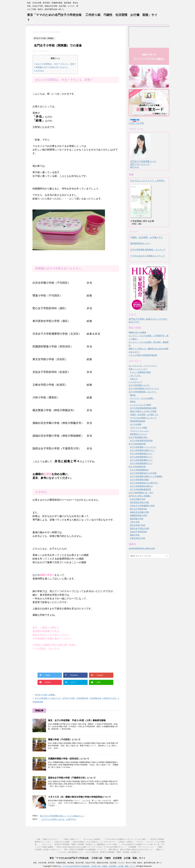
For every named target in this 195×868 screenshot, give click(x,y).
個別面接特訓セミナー (140, 243)
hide (58, 58)
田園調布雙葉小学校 (139, 515)
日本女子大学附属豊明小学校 (142, 506)
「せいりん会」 (135, 375)
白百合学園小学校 (138, 499)
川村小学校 (135, 522)
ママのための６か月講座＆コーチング (148, 256)
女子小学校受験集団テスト (141, 454)
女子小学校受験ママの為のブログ (48, 698)
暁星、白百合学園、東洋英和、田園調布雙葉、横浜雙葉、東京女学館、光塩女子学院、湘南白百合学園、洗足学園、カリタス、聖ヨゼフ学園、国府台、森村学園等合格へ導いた (97, 863)
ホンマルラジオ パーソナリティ (143, 366)
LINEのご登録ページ (71, 839)
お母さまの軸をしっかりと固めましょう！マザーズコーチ (94, 842)
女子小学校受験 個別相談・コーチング (148, 250)
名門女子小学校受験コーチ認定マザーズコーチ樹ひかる (143, 162)
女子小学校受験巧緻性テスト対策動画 (146, 476)
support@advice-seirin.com (142, 548)
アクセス (140, 842)
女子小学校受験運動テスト (141, 460)
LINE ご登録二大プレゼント (48, 839)
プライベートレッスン (139, 431)
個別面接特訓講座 (138, 421)
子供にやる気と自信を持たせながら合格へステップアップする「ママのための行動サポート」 (90, 847)
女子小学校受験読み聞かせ (141, 486)
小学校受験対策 (82, 698)
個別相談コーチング (139, 434)
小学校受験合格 (95, 698)
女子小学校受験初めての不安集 (143, 473)
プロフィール (46, 844)
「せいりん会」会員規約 (91, 839)
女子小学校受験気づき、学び (141, 493)
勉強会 (133, 395)
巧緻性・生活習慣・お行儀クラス (147, 237)
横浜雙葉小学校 (137, 519)
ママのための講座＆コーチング (143, 418)
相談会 (133, 402)
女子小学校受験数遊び (139, 470)
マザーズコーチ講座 (139, 428)
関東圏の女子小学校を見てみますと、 (52, 67)
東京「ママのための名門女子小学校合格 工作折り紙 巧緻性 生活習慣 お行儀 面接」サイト (97, 858)
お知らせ (134, 379)
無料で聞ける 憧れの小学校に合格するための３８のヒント (131, 850)
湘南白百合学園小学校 (139, 512)
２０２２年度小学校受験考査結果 (143, 355)
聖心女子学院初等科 (139, 509)
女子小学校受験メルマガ (139, 385)
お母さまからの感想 (62, 842)
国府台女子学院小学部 (139, 528)
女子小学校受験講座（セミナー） (143, 392)
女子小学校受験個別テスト (141, 457)
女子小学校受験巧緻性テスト (142, 450)
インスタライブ (135, 382)
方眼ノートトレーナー (138, 369)
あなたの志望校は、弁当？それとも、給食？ (55, 64)
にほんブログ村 (136, 123)
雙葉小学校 (135, 535)
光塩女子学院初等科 (139, 532)
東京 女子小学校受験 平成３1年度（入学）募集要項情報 (78, 720)
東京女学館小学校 (138, 525)
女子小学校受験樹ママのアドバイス (144, 389)
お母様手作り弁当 (109, 698)
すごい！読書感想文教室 (140, 372)
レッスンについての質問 (140, 405)
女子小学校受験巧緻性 (139, 480)
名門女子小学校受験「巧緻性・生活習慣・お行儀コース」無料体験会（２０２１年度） (86, 844)
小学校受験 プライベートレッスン (141, 847)
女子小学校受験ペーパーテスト (143, 447)
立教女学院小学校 (138, 538)
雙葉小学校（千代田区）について (64, 740)
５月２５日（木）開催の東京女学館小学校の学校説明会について (79, 797)
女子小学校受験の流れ (138, 437)
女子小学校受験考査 (137, 444)
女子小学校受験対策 (137, 467)
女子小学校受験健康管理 (140, 489)
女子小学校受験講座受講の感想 (143, 408)
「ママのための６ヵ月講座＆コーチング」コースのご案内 (125, 839)
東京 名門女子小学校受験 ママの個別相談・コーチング (85, 850)
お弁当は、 (40, 71)
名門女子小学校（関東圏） (45, 695)
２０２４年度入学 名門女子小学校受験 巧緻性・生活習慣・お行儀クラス (113, 852)
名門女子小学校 (69, 698)
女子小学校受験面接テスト (141, 463)
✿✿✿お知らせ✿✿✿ (137, 332)
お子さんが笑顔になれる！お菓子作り (58, 819)
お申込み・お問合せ (126, 842)
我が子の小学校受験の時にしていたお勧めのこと (62, 816)
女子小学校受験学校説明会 (141, 441)
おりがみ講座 (136, 424)
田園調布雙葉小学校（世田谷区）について (69, 759)
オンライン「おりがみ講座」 (142, 398)
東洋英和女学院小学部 (139, 502)
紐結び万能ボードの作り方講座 (143, 411)
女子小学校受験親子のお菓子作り (144, 483)
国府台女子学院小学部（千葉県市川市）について (72, 778)
